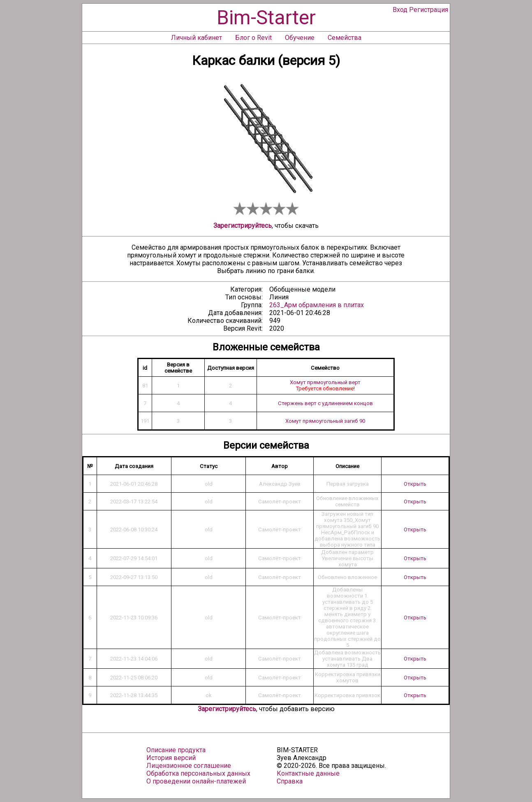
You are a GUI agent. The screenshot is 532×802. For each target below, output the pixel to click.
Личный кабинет (197, 38)
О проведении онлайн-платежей (196, 781)
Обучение (300, 38)
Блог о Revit (253, 38)
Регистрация (429, 10)
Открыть (415, 484)
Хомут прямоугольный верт (325, 382)
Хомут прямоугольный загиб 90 (325, 421)
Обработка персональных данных (198, 773)
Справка (290, 781)
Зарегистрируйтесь (243, 226)
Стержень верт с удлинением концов (325, 403)
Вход (400, 10)
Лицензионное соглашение (189, 766)
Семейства (345, 38)
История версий (171, 758)
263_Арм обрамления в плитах (317, 305)
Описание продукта (176, 750)
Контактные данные (308, 773)
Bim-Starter (266, 17)
